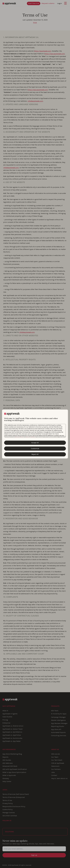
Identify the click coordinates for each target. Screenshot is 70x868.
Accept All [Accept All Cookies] (35, 443)
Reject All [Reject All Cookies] (35, 454)
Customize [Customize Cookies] (35, 448)
